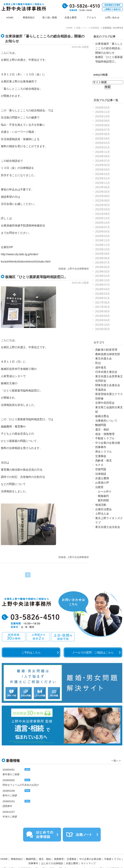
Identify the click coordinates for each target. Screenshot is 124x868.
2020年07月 (103, 227)
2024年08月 (103, 156)
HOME (10, 18)
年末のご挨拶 (10, 817)
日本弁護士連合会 (106, 372)
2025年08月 (103, 125)
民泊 (98, 363)
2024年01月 (103, 178)
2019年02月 (103, 276)
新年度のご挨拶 (11, 774)
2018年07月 (103, 285)
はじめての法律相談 (52, 854)
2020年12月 (103, 218)
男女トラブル (103, 452)
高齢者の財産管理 (106, 350)
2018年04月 (103, 289)
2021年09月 (103, 214)
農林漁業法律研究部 (108, 354)
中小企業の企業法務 (108, 443)
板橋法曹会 (102, 416)
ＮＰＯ (99, 465)
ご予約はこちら (31, 653)
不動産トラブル (105, 438)
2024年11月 (103, 152)
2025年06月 (103, 134)
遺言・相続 (102, 429)
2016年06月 (103, 311)
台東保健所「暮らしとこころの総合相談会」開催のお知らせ (109, 48)
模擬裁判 (103, 496)
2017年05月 (103, 307)
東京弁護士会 (103, 359)
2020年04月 (103, 232)
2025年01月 (103, 147)
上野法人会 (102, 514)
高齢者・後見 (103, 460)
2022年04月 (103, 209)
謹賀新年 (7, 806)
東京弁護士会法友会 (108, 527)
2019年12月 (103, 240)
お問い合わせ (112, 18)
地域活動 (101, 505)
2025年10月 (103, 116)
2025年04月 (103, 139)
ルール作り (105, 491)
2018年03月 (103, 294)
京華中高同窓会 (105, 403)
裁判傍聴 (103, 500)
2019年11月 (103, 245)
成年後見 (101, 368)
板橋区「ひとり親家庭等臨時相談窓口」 (36, 277)
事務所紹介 (29, 18)
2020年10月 (103, 223)
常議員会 (101, 390)
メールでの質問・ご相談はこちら (93, 653)
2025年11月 (103, 112)
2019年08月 (103, 258)
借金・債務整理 (105, 434)
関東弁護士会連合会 (108, 385)
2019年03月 (103, 272)
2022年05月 (103, 205)
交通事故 (101, 456)
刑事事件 (101, 447)
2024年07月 (103, 161)
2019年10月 (103, 249)
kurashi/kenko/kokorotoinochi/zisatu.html (26, 262)
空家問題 (101, 469)
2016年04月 (103, 320)
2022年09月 (103, 196)
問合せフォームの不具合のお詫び (21, 785)
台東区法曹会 (103, 509)
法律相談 (101, 474)
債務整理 (59, 850)
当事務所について (106, 421)
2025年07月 (103, 130)
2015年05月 (103, 329)
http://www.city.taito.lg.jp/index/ (20, 254)
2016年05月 (103, 316)
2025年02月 (103, 143)
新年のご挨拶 (10, 795)
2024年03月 (103, 174)
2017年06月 (103, 303)
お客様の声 (102, 483)
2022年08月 (103, 201)
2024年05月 (103, 165)
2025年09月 (103, 121)
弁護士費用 (71, 18)
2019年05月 (103, 267)
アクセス (91, 18)
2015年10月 (103, 325)
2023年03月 (103, 192)
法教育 (99, 487)
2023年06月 (103, 187)
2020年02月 (103, 236)
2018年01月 (103, 298)
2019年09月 (103, 254)
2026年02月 (103, 108)
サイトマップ (88, 854)
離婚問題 (101, 425)
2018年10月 (103, 280)
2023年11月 (103, 183)
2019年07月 (103, 263)
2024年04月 (103, 170)
